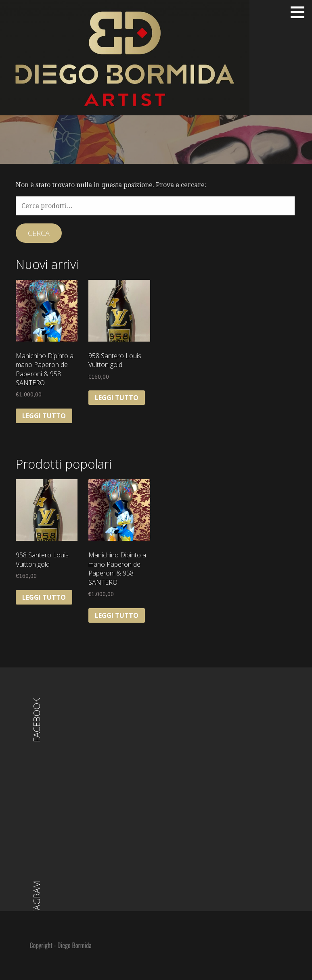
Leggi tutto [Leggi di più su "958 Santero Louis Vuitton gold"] (117, 398)
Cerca (39, 233)
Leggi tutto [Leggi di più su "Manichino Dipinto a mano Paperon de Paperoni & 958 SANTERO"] (44, 416)
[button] (300, 12)
